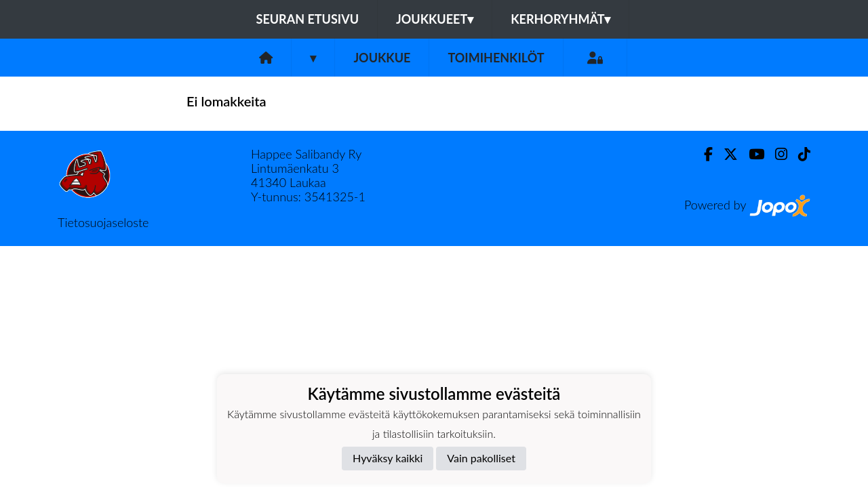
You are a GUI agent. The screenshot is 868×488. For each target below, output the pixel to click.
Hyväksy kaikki (388, 458)
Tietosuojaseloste (103, 222)
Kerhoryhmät (560, 19)
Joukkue (382, 58)
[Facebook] (703, 154)
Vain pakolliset (481, 458)
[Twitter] (725, 154)
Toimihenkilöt (496, 58)
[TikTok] (799, 154)
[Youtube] (751, 154)
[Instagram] (776, 154)
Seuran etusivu (308, 19)
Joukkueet (435, 19)
